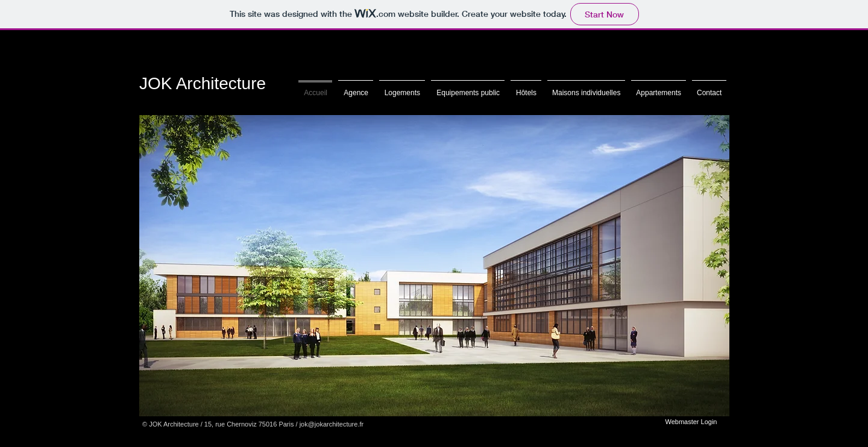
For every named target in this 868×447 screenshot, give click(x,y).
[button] (434, 266)
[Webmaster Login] (691, 422)
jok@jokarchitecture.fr (332, 424)
